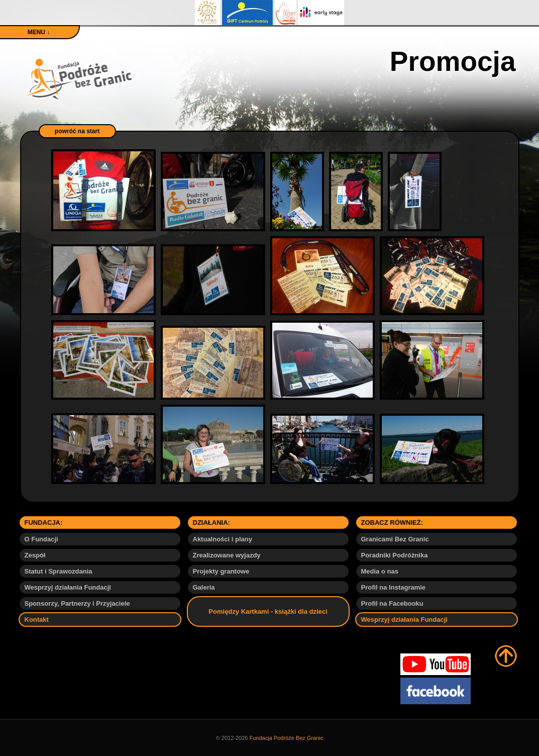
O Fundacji (41, 539)
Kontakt (37, 620)
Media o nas (380, 571)
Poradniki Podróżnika (395, 555)
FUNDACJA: (44, 523)
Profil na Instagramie (394, 587)
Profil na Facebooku (392, 603)
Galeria (204, 587)
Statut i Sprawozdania (59, 571)
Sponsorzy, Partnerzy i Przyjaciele (77, 603)
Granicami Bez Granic (395, 539)
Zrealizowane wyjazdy (227, 555)
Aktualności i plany (223, 539)
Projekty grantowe (221, 571)
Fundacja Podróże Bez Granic (287, 738)
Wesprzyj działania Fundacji (68, 587)
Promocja (453, 61)
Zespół (35, 555)
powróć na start (77, 131)
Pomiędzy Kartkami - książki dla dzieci (268, 611)
